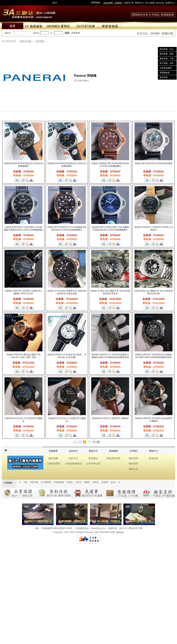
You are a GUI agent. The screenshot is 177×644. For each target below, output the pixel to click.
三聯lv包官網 (25, 41)
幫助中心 (140, 3)
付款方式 (73, 458)
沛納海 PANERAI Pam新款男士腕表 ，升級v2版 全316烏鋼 (67, 356)
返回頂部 (164, 77)
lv (20, 482)
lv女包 (78, 482)
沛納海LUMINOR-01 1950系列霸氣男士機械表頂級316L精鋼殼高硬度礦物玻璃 (110, 356)
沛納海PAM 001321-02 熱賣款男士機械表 (23, 420)
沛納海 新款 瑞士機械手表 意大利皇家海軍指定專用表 (154, 292)
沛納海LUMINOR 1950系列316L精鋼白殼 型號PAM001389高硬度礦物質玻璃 (154, 356)
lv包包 (70, 482)
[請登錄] (155, 33)
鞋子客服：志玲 (167, 63)
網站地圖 (53, 458)
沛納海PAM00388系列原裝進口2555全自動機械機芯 (23, 165)
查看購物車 (167, 15)
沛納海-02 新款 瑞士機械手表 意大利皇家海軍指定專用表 (110, 292)
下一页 (96, 442)
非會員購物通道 (73, 464)
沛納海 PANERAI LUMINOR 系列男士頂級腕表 (153, 228)
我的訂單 (129, 3)
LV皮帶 (105, 482)
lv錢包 (87, 482)
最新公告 (133, 469)
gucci (113, 482)
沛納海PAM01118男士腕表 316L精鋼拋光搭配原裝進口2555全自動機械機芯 (110, 228)
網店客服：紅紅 (167, 49)
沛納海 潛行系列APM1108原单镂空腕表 (154, 163)
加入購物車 (17, 180)
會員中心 (170, 3)
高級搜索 (75, 33)
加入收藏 (150, 3)
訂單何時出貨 (93, 464)
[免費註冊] (167, 33)
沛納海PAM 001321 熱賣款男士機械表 (110, 418)
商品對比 (31, 180)
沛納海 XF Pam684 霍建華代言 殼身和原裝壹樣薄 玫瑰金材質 (67, 292)
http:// (86, 81)
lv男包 (95, 482)
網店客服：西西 (167, 54)
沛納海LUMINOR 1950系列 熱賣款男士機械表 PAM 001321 (24, 292)
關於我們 (133, 458)
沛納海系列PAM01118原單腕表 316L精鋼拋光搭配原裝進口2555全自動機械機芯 (24, 228)
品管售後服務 (166, 68)
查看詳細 (27, 180)
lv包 (29, 13)
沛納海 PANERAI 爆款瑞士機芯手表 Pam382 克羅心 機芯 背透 (23, 356)
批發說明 (154, 458)
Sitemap (160, 3)
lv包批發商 (59, 482)
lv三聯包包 (46, 482)
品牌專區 (40, 41)
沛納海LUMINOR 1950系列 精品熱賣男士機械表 (154, 420)
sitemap (120, 532)
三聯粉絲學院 (53, 464)
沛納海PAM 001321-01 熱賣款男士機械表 (67, 420)
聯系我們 (133, 464)
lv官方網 (34, 482)
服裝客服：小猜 (167, 58)
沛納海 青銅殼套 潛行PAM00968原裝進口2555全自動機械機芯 (110, 165)
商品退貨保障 (113, 458)
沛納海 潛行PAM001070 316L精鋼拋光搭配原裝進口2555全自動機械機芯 (67, 228)
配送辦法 (93, 458)
